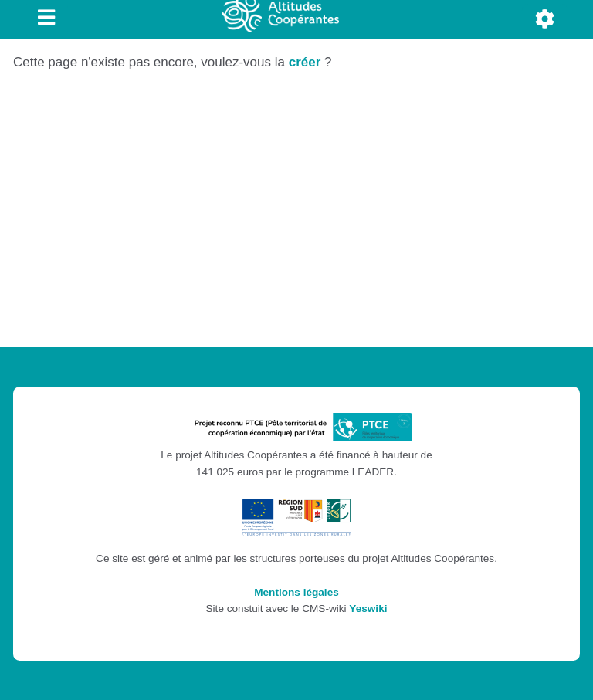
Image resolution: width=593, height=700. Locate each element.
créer (305, 62)
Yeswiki (368, 609)
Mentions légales (296, 592)
